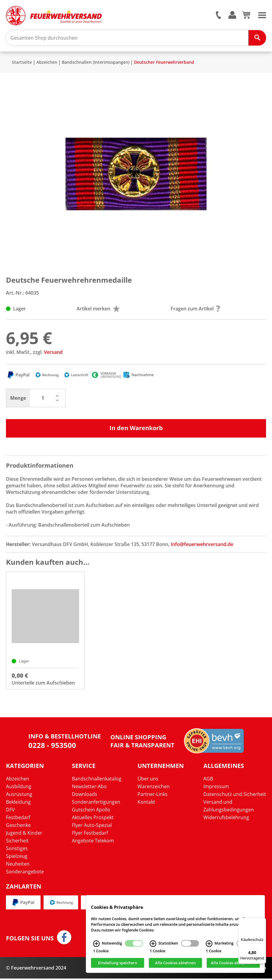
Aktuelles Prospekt (93, 819)
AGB (208, 780)
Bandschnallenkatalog (97, 780)
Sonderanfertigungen (96, 803)
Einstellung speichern (118, 963)
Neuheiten (18, 865)
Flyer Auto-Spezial (92, 826)
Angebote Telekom (93, 842)
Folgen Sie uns (30, 939)
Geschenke (18, 826)
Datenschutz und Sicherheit (235, 795)
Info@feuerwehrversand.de (202, 545)
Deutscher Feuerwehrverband (164, 63)
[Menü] (262, 921)
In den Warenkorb (136, 428)
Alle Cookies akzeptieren (233, 963)
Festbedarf (18, 819)
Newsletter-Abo (89, 788)
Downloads (85, 795)
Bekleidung (18, 803)
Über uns (148, 780)
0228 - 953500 (52, 747)
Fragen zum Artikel (195, 309)
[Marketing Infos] (209, 944)
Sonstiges (17, 850)
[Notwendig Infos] (96, 944)
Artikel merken (98, 309)
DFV (10, 811)
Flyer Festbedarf (90, 834)
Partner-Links (153, 795)
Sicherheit (17, 842)
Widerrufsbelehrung (226, 819)
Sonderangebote (25, 873)
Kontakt (146, 803)
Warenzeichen (154, 788)
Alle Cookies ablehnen (175, 963)
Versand (53, 353)
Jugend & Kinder (24, 834)
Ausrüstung (19, 795)
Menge (18, 399)
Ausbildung (19, 788)
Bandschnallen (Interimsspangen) (96, 63)
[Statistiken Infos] (153, 944)
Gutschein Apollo (91, 811)
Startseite (22, 63)
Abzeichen (47, 63)
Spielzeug (17, 857)
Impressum (216, 788)
